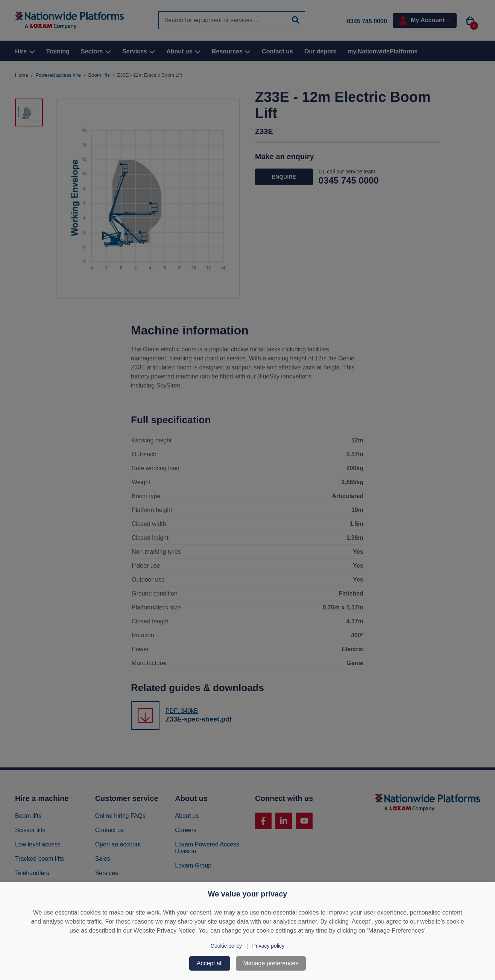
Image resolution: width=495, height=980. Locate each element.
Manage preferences (271, 963)
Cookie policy (226, 946)
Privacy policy (269, 946)
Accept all (210, 963)
